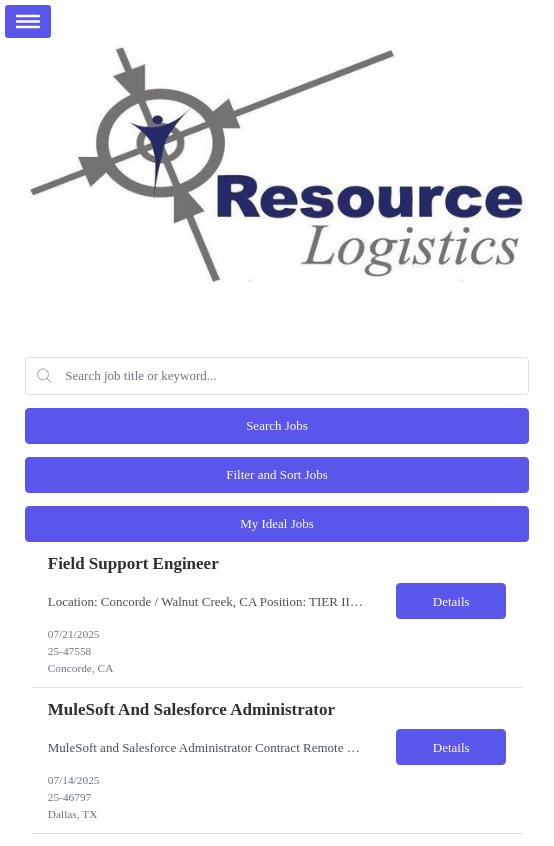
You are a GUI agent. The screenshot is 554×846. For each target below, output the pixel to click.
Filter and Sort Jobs (276, 474)
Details (451, 601)
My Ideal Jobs (277, 523)
